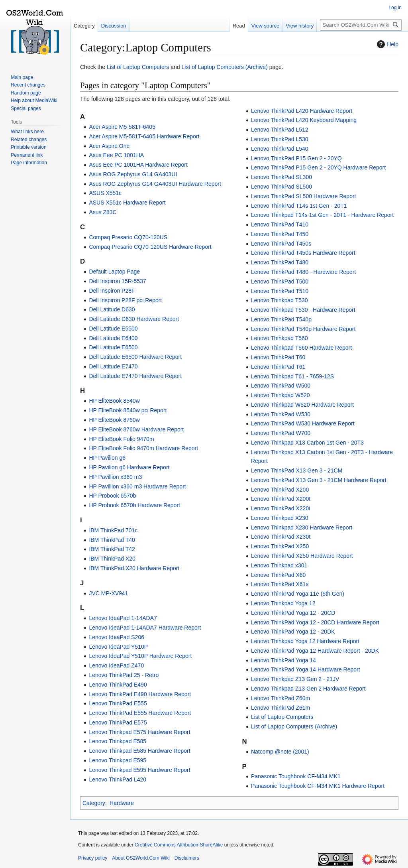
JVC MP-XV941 (108, 593)
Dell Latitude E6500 (113, 347)
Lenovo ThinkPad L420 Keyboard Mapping (304, 120)
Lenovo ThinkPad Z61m (280, 708)
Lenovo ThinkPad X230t (281, 537)
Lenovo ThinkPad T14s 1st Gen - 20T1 (299, 206)
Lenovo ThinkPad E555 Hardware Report (140, 713)
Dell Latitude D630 (112, 309)
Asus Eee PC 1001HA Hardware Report (138, 165)
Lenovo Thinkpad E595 (118, 760)
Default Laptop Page (114, 272)
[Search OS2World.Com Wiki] (361, 25)
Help (387, 44)
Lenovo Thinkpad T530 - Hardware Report (303, 310)
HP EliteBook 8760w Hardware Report (136, 429)
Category (94, 803)
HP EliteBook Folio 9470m (121, 439)
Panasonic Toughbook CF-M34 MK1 (296, 776)
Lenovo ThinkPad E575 (118, 722)
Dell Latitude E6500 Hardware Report (135, 357)
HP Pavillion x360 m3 (115, 477)
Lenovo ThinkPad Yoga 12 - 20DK (293, 632)
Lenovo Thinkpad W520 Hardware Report (302, 405)
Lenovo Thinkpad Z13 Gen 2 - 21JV (295, 679)
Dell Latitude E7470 (113, 366)
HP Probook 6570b (112, 496)
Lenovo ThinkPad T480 (280, 262)
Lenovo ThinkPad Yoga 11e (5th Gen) (298, 594)
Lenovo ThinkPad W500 (281, 386)
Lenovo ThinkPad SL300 (281, 177)
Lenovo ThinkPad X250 (280, 546)
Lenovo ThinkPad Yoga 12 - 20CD (293, 613)
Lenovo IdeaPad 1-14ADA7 (123, 618)
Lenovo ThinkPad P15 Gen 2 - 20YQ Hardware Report (318, 167)
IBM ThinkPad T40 (112, 540)
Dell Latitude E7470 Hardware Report (135, 376)
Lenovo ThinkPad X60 (279, 575)
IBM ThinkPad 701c (113, 530)
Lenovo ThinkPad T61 (278, 367)
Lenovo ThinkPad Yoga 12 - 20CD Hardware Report (315, 622)
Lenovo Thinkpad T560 (280, 338)
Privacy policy (93, 858)
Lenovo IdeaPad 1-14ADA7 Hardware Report (145, 628)
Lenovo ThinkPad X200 (280, 490)
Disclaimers (187, 858)
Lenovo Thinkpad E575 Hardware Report (139, 732)
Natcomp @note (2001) (280, 752)
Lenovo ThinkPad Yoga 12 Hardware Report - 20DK (315, 651)
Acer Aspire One (109, 146)
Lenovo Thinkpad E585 (118, 741)
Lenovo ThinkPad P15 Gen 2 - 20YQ (296, 158)
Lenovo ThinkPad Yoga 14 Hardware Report (306, 669)
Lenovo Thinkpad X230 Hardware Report (302, 527)
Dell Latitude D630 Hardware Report (134, 319)
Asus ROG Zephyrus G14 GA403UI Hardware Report (155, 184)
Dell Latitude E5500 (113, 329)
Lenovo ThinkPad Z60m (280, 698)
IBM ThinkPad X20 (112, 559)
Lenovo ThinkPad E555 (118, 703)
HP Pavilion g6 (107, 458)
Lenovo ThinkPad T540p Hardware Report (303, 329)
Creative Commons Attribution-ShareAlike (179, 845)
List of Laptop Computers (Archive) (225, 67)
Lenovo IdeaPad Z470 (116, 665)
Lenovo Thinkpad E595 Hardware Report (139, 770)
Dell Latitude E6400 (113, 338)
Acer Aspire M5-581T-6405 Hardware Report (144, 136)
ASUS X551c (105, 193)
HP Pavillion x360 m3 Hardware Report (137, 486)
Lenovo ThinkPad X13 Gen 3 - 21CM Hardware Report (319, 480)
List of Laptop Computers (138, 67)
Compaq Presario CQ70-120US (128, 237)
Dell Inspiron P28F (112, 291)
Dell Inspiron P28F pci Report (125, 300)
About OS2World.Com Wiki (141, 858)
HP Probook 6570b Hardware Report (134, 505)
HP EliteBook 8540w (114, 401)
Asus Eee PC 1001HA (116, 155)
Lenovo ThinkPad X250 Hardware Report (302, 556)
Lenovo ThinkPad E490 (118, 685)
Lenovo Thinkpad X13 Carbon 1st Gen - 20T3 (307, 443)
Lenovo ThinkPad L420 (118, 779)
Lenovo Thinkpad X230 (280, 518)
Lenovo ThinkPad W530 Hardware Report (303, 423)
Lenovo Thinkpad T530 (280, 300)
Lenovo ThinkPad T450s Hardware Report (303, 253)
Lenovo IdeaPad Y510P (118, 647)
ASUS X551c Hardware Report (127, 203)
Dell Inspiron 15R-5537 (117, 281)
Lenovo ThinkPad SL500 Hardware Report (304, 196)
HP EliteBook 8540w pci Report (128, 410)
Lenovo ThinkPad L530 (280, 139)
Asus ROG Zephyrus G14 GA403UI (133, 174)
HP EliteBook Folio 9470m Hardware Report (143, 448)
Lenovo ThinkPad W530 (281, 414)
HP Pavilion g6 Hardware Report (129, 467)
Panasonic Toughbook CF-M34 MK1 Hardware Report (318, 786)
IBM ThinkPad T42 (112, 549)
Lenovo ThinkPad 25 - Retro (124, 675)
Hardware (122, 803)
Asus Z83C (103, 212)
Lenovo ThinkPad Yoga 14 (283, 660)
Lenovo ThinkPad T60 (278, 357)
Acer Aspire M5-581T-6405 (122, 127)
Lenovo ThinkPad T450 (280, 234)
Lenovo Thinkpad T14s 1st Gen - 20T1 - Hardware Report (322, 215)
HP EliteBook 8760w (114, 420)
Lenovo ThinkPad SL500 (281, 187)
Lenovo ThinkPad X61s (280, 584)
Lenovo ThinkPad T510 (280, 291)
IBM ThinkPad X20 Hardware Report (134, 568)
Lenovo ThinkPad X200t (281, 499)
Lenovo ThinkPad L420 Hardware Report (302, 111)
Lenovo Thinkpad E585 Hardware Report (139, 751)
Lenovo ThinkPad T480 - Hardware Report (303, 272)
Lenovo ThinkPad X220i (280, 508)
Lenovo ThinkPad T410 (280, 224)
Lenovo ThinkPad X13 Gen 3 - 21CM (297, 470)
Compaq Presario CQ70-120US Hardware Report (150, 247)
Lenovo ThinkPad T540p (281, 319)
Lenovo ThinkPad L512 (280, 130)
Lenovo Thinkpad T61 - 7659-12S (292, 376)
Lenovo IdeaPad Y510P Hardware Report (140, 656)
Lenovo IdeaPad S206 (117, 637)
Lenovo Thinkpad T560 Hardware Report (301, 348)
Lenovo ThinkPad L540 (280, 149)
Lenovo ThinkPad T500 (280, 281)
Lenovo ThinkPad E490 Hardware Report (140, 694)
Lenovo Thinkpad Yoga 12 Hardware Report (305, 641)
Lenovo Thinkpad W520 (280, 395)
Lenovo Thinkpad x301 (279, 565)
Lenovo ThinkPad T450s (281, 244)
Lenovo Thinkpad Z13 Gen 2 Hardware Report (308, 689)
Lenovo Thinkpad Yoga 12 (283, 603)
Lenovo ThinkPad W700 (281, 433)
